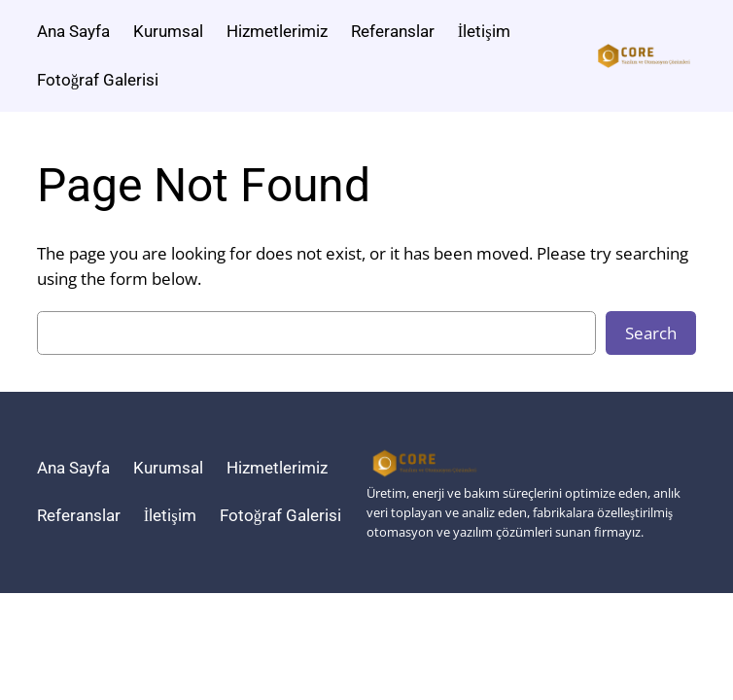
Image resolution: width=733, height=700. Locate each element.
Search (651, 333)
